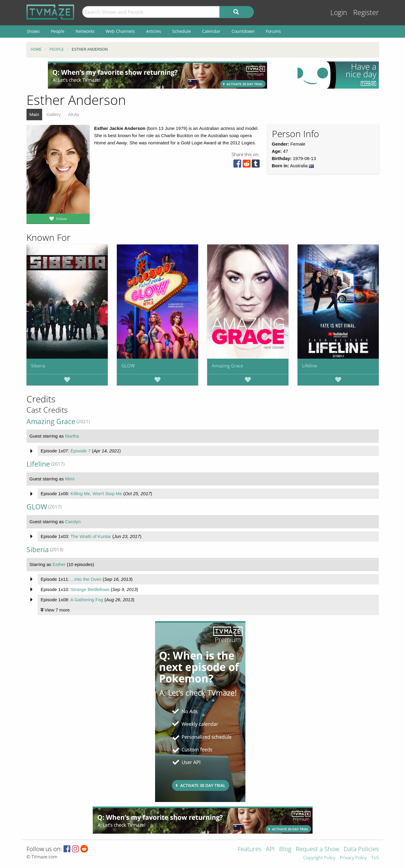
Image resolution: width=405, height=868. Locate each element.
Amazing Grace (227, 366)
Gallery (54, 114)
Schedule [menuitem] (182, 31)
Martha (72, 436)
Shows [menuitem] (33, 31)
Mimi (70, 479)
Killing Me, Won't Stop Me (96, 494)
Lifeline (310, 366)
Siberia (38, 366)
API (270, 849)
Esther (59, 564)
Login (339, 13)
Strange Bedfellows (90, 589)
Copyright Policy (319, 858)
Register (366, 13)
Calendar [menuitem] (211, 31)
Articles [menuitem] (154, 31)
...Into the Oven (86, 579)
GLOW (128, 366)
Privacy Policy (353, 858)
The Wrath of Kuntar (91, 536)
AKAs (74, 114)
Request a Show (317, 849)
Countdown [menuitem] (243, 31)
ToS (375, 858)
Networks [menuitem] (85, 31)
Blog (285, 849)
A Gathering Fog (87, 600)
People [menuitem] (58, 31)
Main (34, 114)
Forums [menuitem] (273, 31)
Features (249, 849)
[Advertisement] (157, 75)
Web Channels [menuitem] (120, 31)
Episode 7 (81, 451)
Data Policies (361, 849)
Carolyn (73, 522)
